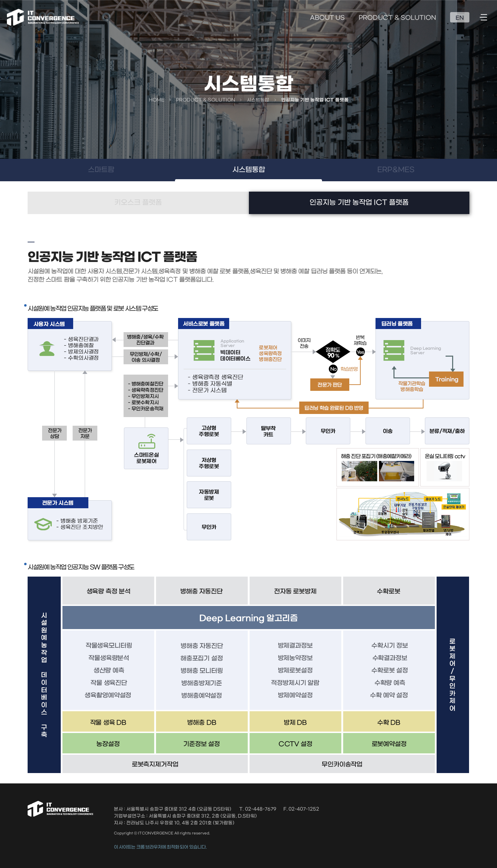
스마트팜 (101, 170)
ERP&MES (396, 170)
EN (460, 18)
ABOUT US (327, 18)
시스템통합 (249, 170)
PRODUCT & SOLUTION (397, 18)
